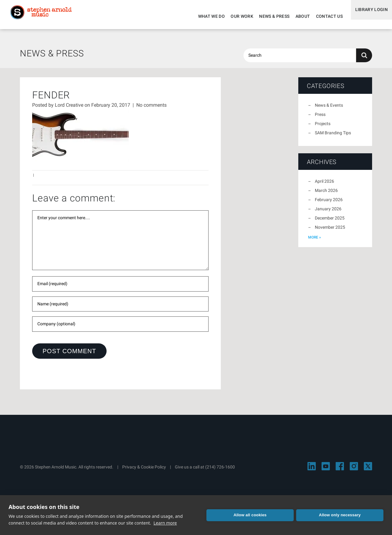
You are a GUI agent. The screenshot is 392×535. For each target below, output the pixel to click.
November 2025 (330, 231)
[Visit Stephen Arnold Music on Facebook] (340, 470)
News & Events (329, 109)
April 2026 (324, 185)
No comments (151, 109)
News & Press (268, 16)
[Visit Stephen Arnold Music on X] (368, 470)
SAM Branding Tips (333, 136)
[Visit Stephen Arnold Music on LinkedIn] (312, 470)
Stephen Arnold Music (47, 17)
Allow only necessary (349, 515)
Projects (323, 127)
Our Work (236, 16)
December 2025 (330, 222)
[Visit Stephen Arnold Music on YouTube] (326, 470)
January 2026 (328, 212)
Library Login (368, 16)
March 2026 (326, 194)
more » (315, 241)
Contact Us (323, 16)
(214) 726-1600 (220, 471)
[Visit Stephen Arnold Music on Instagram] (354, 470)
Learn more (165, 523)
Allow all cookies (276, 515)
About (296, 16)
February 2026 (329, 203)
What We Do (205, 16)
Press (320, 118)
